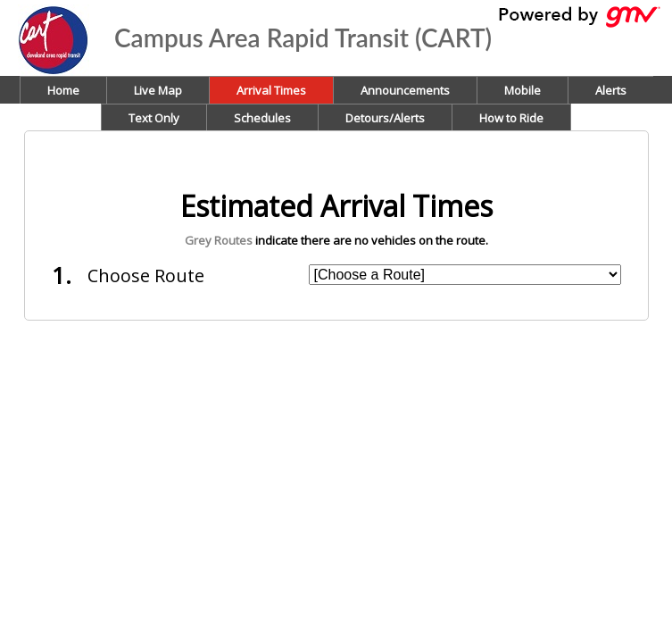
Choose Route (146, 276)
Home (63, 90)
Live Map (158, 90)
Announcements (405, 90)
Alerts (611, 90)
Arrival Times (271, 90)
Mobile (523, 90)
